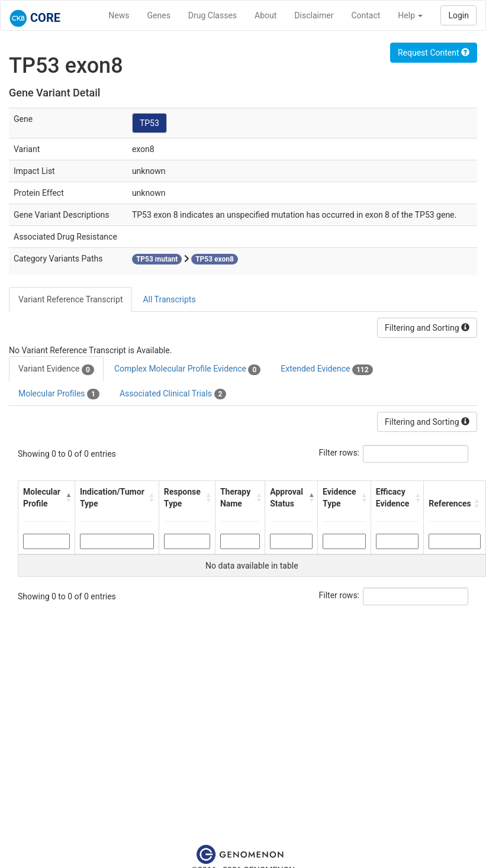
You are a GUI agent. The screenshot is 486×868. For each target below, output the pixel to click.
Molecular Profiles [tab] (59, 394)
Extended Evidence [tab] (326, 369)
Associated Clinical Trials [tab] (173, 394)
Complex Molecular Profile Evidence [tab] (187, 369)
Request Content (434, 53)
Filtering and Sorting (427, 328)
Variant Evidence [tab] (56, 369)
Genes (159, 15)
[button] (67, 498)
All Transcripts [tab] (169, 299)
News (119, 15)
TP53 (149, 123)
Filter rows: (339, 453)
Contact (366, 15)
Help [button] (410, 15)
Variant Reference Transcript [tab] (70, 299)
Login (458, 15)
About (265, 15)
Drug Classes (213, 15)
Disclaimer (314, 15)
